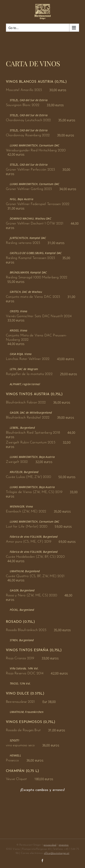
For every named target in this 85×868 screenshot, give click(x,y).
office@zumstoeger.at (57, 853)
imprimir (64, 845)
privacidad (50, 845)
